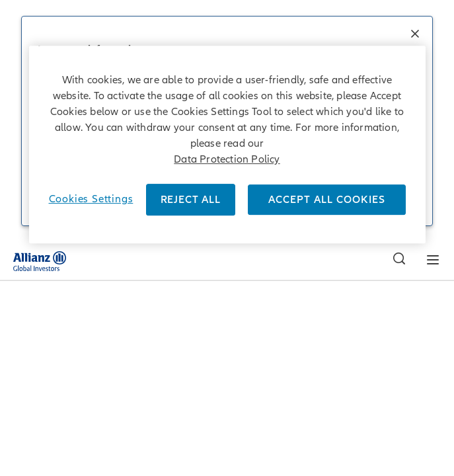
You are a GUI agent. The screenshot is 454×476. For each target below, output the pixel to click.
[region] (227, 144)
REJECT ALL (191, 200)
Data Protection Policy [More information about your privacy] (227, 159)
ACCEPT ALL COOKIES (327, 200)
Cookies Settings (91, 199)
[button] (415, 35)
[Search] (396, 260)
